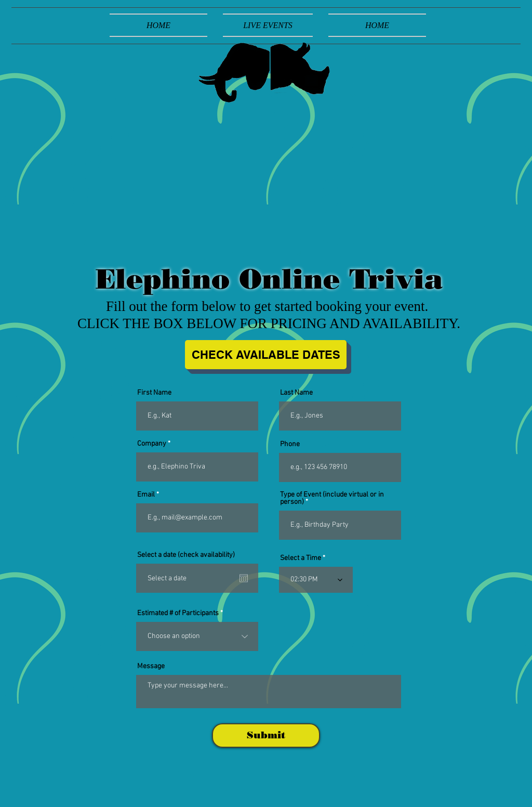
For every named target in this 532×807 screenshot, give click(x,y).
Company (152, 444)
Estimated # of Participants (178, 614)
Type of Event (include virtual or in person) (332, 499)
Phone (290, 445)
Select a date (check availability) (186, 555)
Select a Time (301, 558)
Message (151, 667)
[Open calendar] (244, 578)
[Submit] (266, 736)
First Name (154, 393)
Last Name (296, 393)
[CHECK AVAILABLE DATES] (266, 355)
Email (146, 495)
